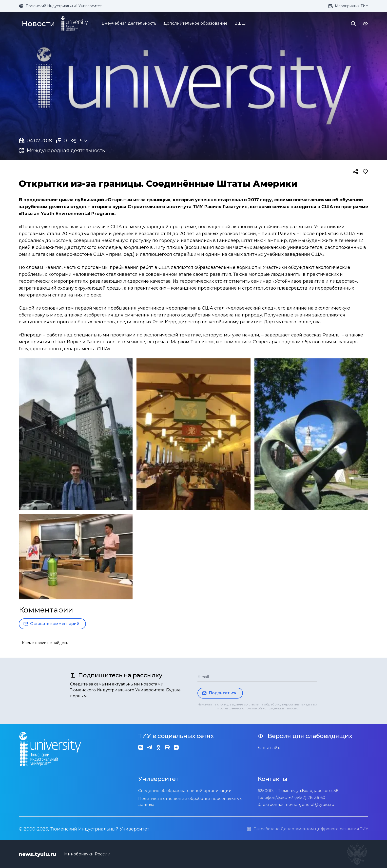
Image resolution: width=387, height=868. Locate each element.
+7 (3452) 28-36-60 (307, 798)
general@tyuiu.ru (317, 804)
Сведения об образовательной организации (185, 791)
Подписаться (219, 693)
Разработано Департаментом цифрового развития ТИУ (307, 829)
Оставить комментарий (51, 624)
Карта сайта (270, 748)
